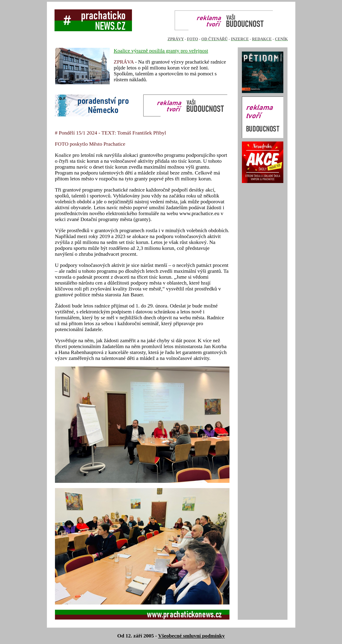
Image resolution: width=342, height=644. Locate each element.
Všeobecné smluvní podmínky (191, 636)
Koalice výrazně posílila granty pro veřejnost (161, 51)
